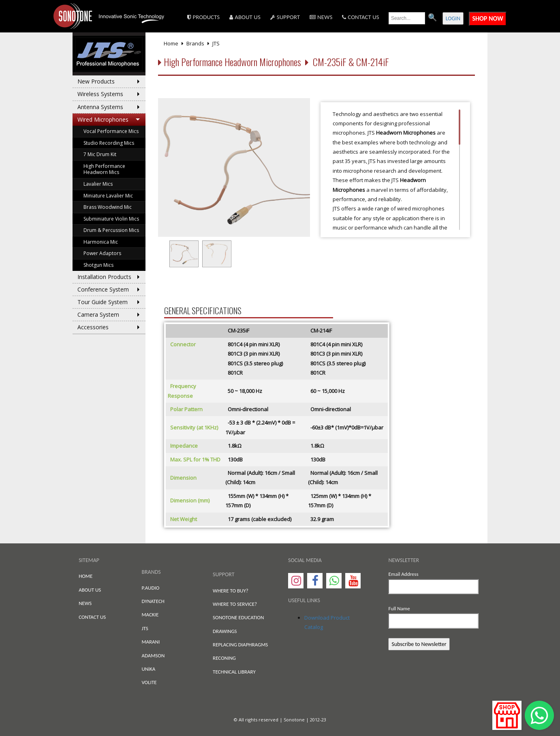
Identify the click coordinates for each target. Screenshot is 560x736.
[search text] (407, 18)
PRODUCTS (203, 17)
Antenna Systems (100, 107)
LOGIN (453, 18)
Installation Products (104, 277)
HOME (85, 576)
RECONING (224, 658)
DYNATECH (153, 601)
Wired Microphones (103, 119)
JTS (145, 628)
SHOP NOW (487, 18)
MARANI (151, 642)
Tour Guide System (103, 302)
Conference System (103, 289)
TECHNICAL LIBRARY (234, 672)
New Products (96, 81)
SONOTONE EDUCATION (238, 617)
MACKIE (150, 615)
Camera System (98, 314)
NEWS (321, 17)
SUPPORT (285, 17)
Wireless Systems (100, 94)
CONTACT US (360, 17)
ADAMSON (153, 656)
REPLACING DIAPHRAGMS (240, 645)
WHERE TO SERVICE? (235, 604)
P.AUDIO (150, 588)
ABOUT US (245, 17)
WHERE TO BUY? (231, 591)
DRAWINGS (225, 631)
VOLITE (149, 682)
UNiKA (148, 669)
